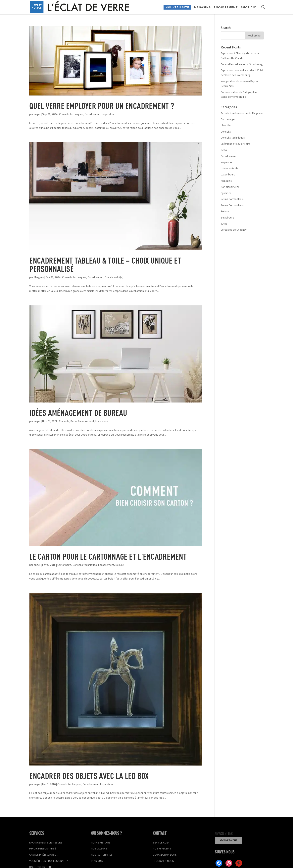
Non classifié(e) (114, 277)
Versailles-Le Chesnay (234, 230)
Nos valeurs (99, 848)
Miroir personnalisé (43, 848)
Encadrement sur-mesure (46, 842)
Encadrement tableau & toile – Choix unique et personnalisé (105, 264)
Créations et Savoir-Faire (236, 144)
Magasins (202, 9)
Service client (162, 842)
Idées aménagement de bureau (78, 413)
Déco (74, 421)
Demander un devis (165, 855)
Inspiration (108, 114)
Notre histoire (101, 842)
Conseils (64, 421)
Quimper (226, 193)
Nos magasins (162, 848)
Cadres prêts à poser (43, 855)
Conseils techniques (71, 114)
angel (37, 114)
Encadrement (226, 9)
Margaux (39, 277)
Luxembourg (228, 174)
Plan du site (99, 861)
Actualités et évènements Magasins (242, 113)
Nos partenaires (102, 855)
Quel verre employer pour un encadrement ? (102, 106)
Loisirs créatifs (230, 168)
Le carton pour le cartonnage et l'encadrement (108, 556)
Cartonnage (64, 565)
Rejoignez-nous (163, 861)
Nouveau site (177, 9)
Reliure (120, 565)
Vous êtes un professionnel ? (49, 861)
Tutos (224, 224)
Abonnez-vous (228, 840)
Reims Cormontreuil (232, 199)
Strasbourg (227, 217)
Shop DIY (248, 9)
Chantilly (226, 125)
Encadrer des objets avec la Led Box (89, 776)
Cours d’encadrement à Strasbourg (242, 64)
